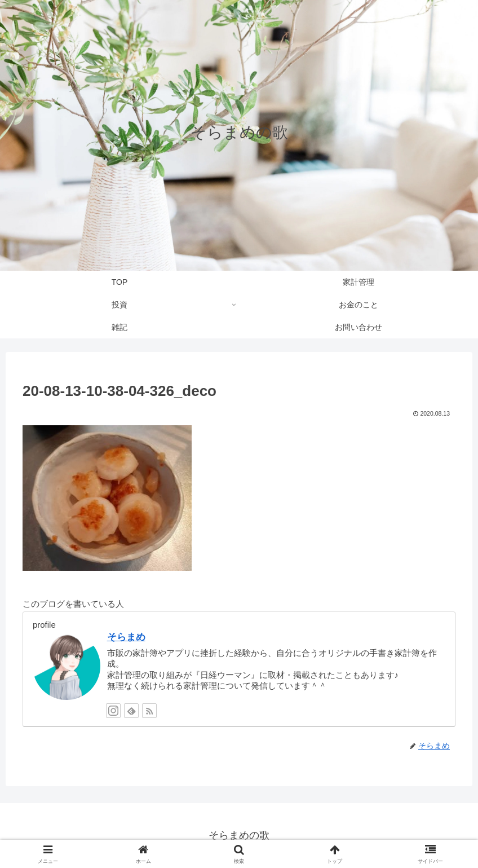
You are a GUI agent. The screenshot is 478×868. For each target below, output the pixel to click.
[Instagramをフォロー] (113, 711)
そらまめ (126, 637)
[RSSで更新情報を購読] (149, 711)
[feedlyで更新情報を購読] (131, 711)
